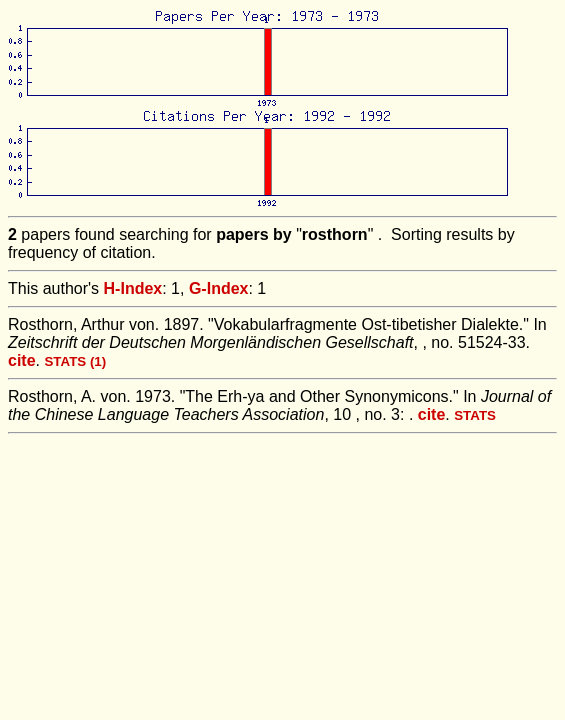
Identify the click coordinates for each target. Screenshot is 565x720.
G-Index (219, 288)
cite (22, 360)
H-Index (133, 288)
